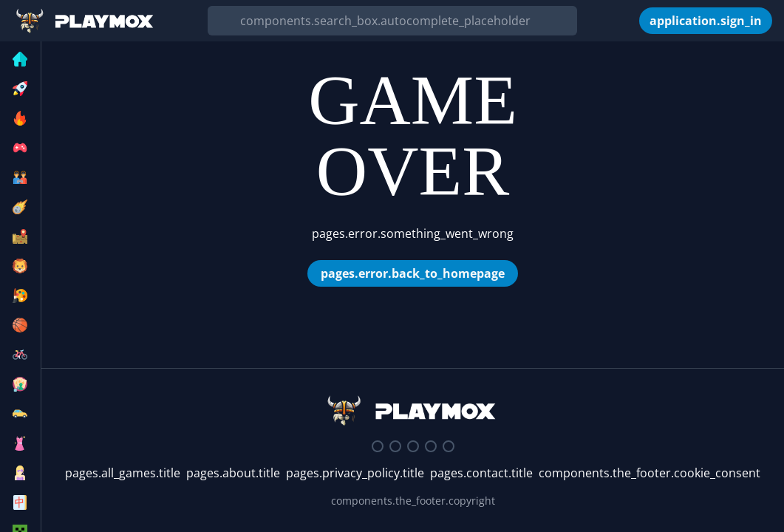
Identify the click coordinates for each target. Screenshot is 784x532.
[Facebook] (413, 446)
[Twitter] (395, 446)
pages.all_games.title (123, 473)
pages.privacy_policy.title (355, 473)
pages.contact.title (481, 473)
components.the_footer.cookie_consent (650, 473)
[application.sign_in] (706, 21)
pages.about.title (233, 473)
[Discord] (378, 446)
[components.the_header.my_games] (629, 21)
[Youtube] (431, 446)
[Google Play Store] (449, 446)
